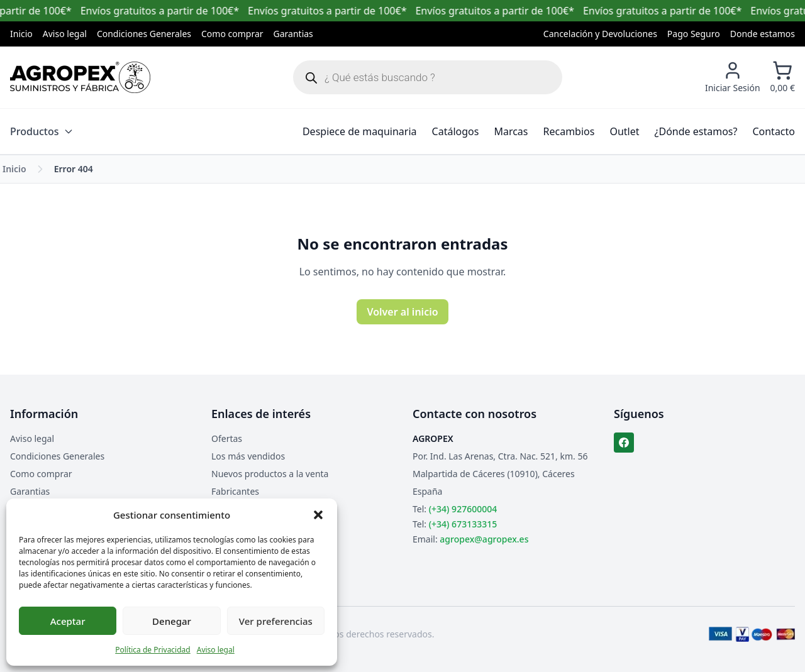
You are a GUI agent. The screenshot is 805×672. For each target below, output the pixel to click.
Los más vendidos (248, 456)
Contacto (774, 131)
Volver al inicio (402, 312)
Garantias (293, 34)
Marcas (511, 131)
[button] (318, 515)
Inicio (21, 34)
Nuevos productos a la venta (270, 474)
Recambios (569, 131)
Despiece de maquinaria (360, 131)
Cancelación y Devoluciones (600, 34)
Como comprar (232, 34)
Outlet (624, 131)
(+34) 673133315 (463, 524)
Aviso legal (216, 650)
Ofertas (227, 438)
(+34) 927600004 (463, 509)
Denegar (172, 621)
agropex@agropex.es (484, 539)
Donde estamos (763, 34)
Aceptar (68, 621)
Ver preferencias (276, 621)
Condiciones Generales (144, 34)
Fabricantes (235, 491)
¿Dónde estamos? (696, 131)
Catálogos (456, 131)
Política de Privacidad (153, 650)
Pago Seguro (694, 34)
